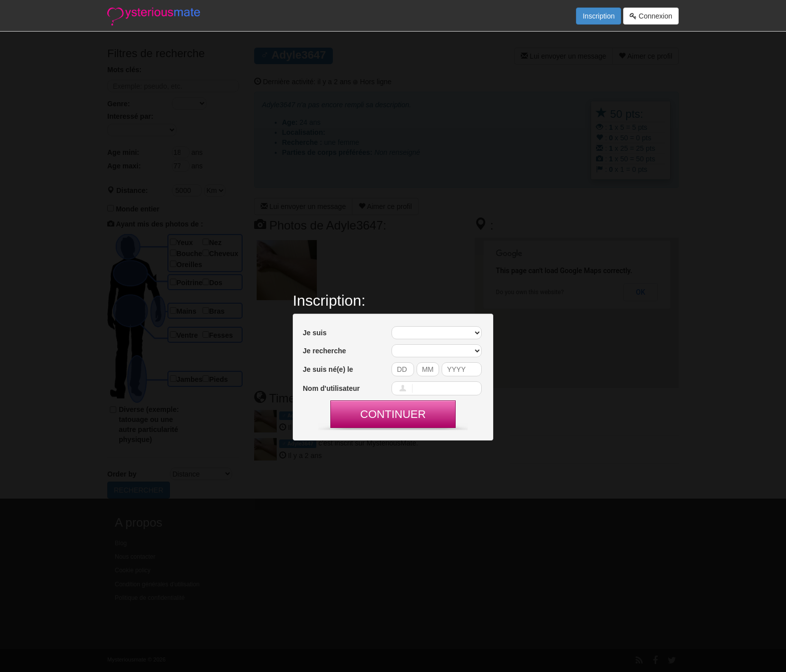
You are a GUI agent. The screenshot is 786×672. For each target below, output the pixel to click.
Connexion (651, 16)
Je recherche (324, 351)
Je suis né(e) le (328, 369)
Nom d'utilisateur (331, 388)
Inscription (599, 16)
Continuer (393, 414)
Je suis (315, 333)
